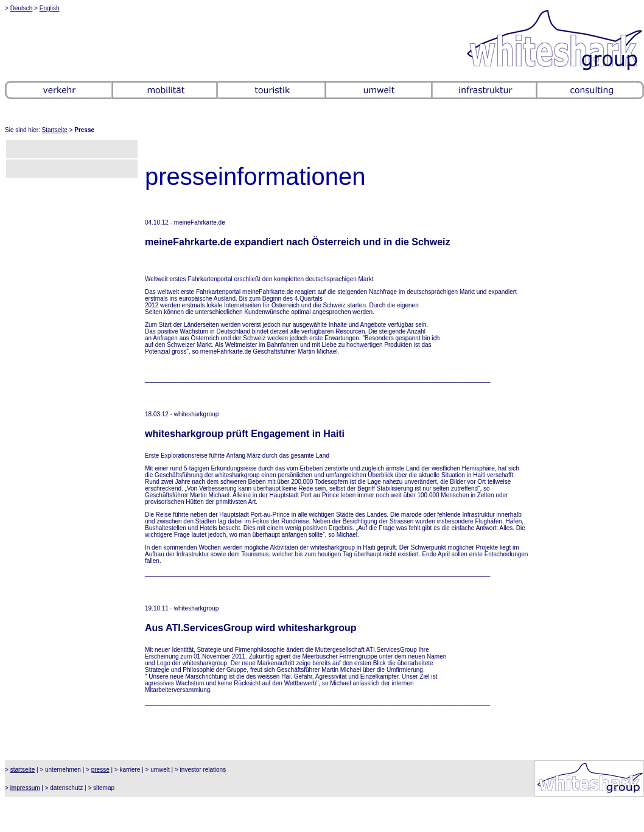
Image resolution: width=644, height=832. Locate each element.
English (50, 8)
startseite (23, 770)
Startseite (55, 130)
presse (100, 770)
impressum (25, 788)
